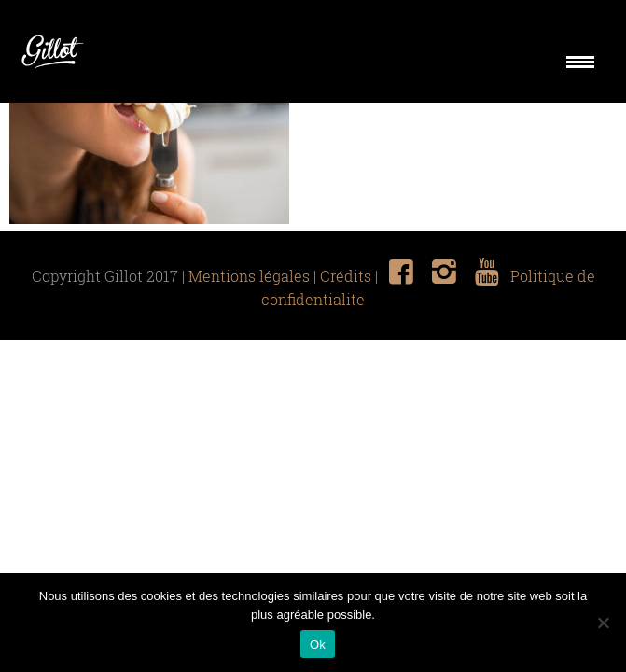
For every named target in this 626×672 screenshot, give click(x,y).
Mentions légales (249, 276)
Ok (318, 644)
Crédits (346, 276)
